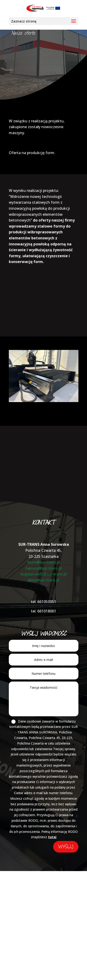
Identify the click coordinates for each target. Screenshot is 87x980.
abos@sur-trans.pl (43, 580)
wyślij (66, 847)
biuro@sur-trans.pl (44, 562)
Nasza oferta (23, 33)
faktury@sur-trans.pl (43, 568)
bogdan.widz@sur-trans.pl (44, 574)
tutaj (52, 837)
